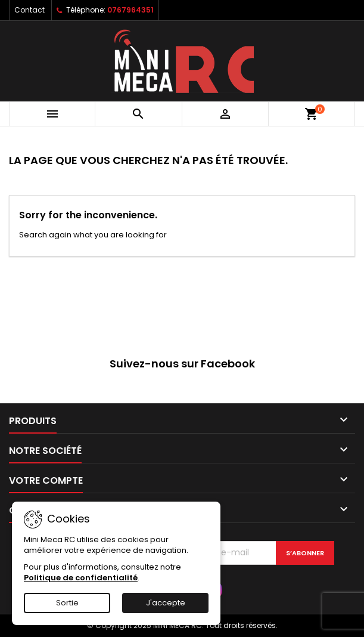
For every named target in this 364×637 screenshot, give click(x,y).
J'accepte (166, 603)
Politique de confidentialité (81, 578)
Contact (29, 10)
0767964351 (130, 10)
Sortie (67, 603)
